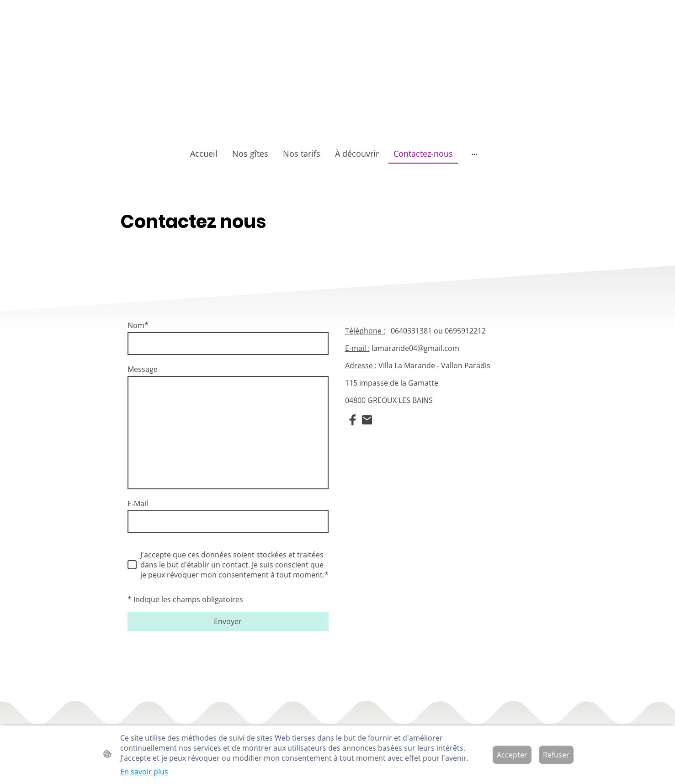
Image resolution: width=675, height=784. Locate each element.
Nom (138, 325)
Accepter (512, 755)
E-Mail (138, 503)
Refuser (556, 755)
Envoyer (228, 621)
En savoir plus (144, 772)
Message (143, 369)
